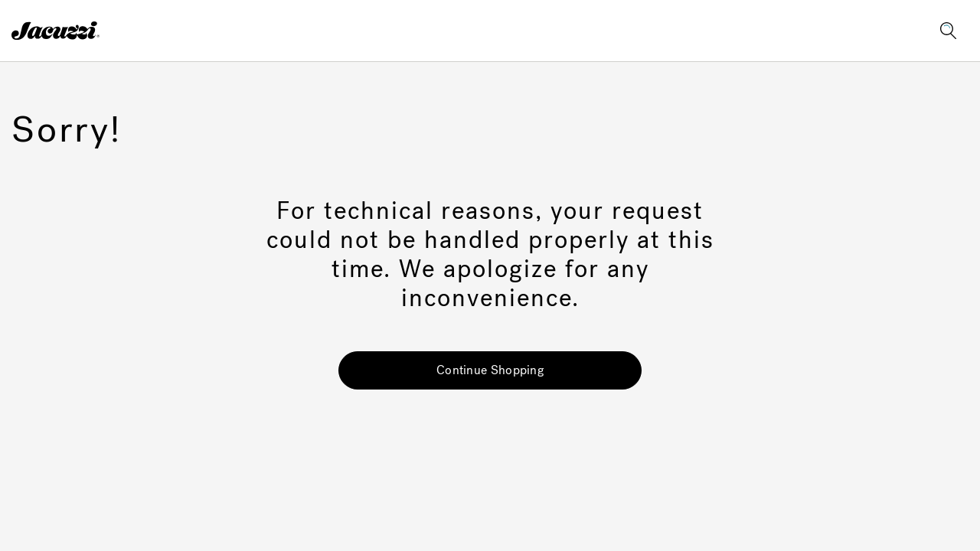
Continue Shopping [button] (490, 370)
